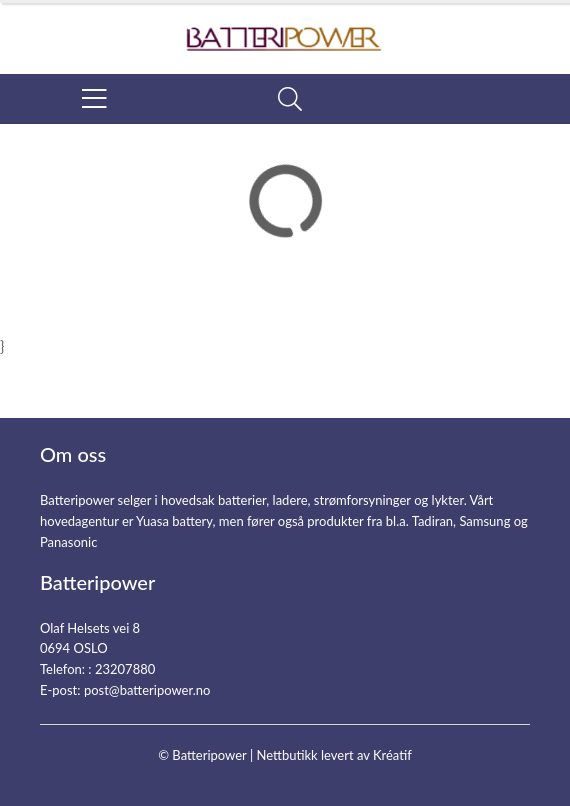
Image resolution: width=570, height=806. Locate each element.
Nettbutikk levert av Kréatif (333, 755)
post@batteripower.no (147, 690)
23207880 (125, 669)
